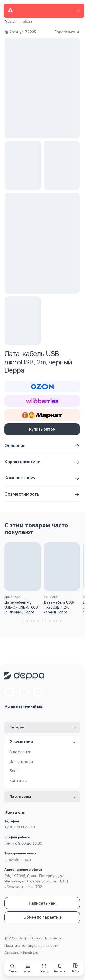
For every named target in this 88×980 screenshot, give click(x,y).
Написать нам (42, 903)
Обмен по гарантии (42, 917)
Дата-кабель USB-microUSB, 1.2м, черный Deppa (59, 607)
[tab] (24, 621)
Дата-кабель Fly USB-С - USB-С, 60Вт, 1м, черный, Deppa (22, 607)
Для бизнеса (21, 762)
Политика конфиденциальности (31, 946)
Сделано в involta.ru (21, 953)
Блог (14, 771)
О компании (20, 752)
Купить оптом (42, 429)
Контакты (18, 780)
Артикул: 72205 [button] (20, 32)
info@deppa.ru (18, 860)
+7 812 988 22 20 (20, 827)
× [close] (78, 11)
